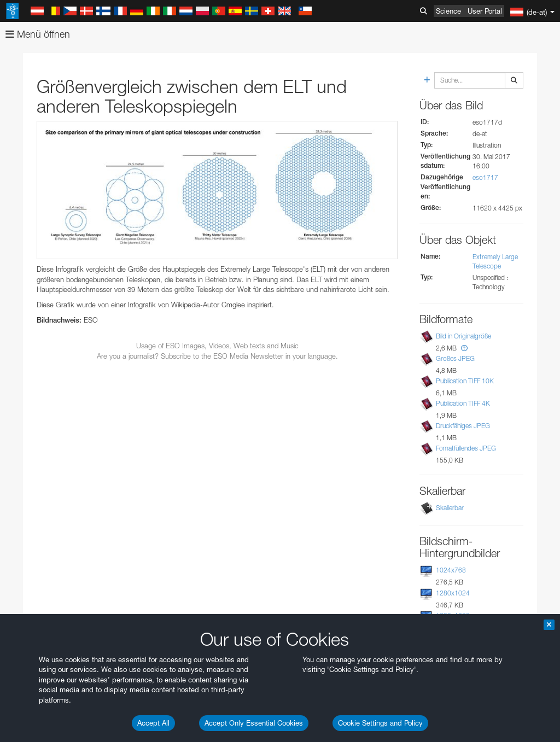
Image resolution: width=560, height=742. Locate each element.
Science (448, 11)
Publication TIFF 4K (463, 403)
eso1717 (485, 177)
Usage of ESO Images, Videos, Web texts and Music (217, 346)
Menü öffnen (38, 34)
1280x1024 (453, 593)
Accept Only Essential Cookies (254, 723)
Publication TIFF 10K (465, 381)
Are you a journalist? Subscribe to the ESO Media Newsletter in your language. (217, 356)
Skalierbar (450, 508)
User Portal (485, 11)
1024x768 (451, 570)
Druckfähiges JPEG (463, 426)
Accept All (153, 723)
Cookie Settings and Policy (380, 723)
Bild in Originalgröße (463, 336)
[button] (464, 348)
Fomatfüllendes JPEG (466, 448)
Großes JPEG (455, 358)
